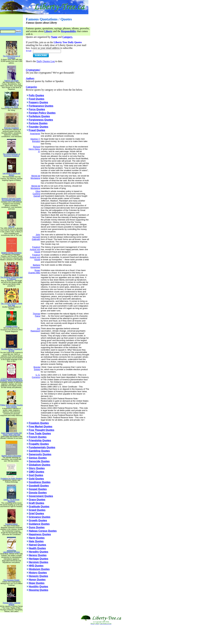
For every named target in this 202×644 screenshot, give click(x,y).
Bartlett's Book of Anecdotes (11, 455)
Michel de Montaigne (35, 177)
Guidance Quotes (39, 524)
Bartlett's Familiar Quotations (11, 252)
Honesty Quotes (38, 576)
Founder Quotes (39, 127)
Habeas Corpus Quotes (43, 531)
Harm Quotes (37, 538)
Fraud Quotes (37, 130)
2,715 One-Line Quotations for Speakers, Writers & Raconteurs (11, 379)
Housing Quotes (39, 590)
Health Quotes (37, 548)
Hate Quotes (36, 541)
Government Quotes (41, 496)
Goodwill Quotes (39, 486)
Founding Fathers (11, 523)
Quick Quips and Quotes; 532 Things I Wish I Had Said (11, 433)
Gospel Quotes (38, 489)
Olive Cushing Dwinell (36, 194)
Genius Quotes (38, 458)
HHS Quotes (36, 566)
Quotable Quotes (12, 326)
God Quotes (36, 475)
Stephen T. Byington (35, 140)
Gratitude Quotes (39, 507)
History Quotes (38, 573)
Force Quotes (37, 109)
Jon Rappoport (35, 330)
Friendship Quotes (40, 440)
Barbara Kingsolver (35, 266)
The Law (12, 226)
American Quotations (11, 127)
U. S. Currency (36, 376)
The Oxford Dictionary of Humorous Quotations (11, 154)
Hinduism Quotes (39, 569)
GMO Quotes (36, 472)
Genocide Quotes (39, 461)
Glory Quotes (37, 468)
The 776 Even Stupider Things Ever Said (11, 304)
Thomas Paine (36, 315)
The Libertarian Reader (11, 579)
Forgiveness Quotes (41, 120)
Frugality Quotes (39, 444)
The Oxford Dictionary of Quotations (11, 56)
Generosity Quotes (40, 454)
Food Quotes (37, 99)
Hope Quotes (37, 583)
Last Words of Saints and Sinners (12, 174)
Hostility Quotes (38, 587)
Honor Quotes (37, 580)
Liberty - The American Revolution (11, 500)
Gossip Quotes (38, 493)
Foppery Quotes (38, 102)
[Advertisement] (101, 634)
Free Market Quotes (40, 427)
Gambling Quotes (39, 451)
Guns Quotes (37, 527)
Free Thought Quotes (42, 430)
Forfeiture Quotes (39, 116)
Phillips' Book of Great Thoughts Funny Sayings (11, 405)
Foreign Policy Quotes (42, 113)
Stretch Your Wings (12, 106)
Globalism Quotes (40, 465)
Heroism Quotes (39, 562)
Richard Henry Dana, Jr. (34, 149)
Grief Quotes (36, 513)
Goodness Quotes (40, 482)
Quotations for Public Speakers (12, 478)
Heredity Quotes (39, 552)
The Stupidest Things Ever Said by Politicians (11, 277)
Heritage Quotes (39, 559)
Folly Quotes (36, 95)
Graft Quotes (36, 503)
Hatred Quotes (37, 545)
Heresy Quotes (38, 555)
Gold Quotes (36, 479)
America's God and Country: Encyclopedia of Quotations (11, 199)
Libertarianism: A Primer (11, 551)
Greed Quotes (37, 510)
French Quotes (38, 437)
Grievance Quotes (40, 517)
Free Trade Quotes (40, 433)
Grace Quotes (37, 500)
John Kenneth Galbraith (36, 237)
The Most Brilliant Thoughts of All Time (11, 349)
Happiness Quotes (40, 534)
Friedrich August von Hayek (35, 249)
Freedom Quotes (39, 423)
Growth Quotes (38, 520)
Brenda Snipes (37, 368)
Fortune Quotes (38, 123)
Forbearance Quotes (41, 106)
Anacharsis (35, 134)
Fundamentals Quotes (42, 447)
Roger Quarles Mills (34, 271)
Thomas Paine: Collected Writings (12, 603)
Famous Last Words (11, 80)
